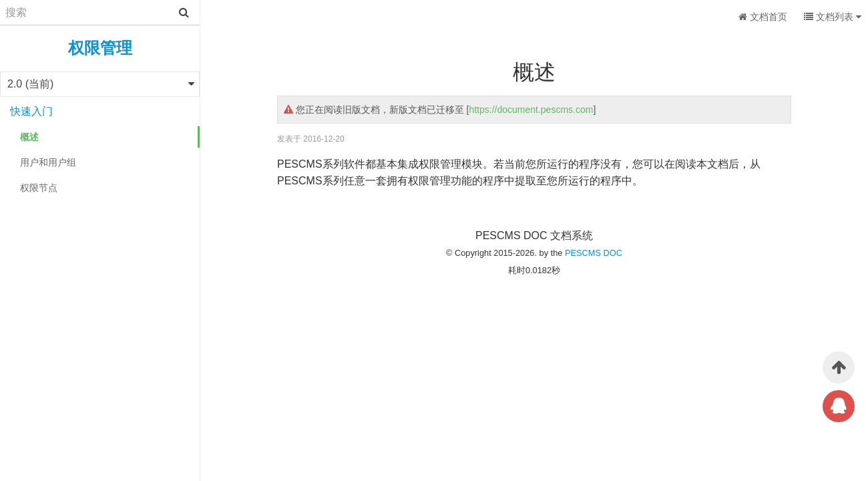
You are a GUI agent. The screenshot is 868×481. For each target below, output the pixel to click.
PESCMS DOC (594, 253)
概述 (29, 137)
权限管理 (100, 48)
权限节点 (39, 188)
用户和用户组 (48, 162)
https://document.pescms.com (531, 110)
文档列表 (833, 17)
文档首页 (763, 17)
